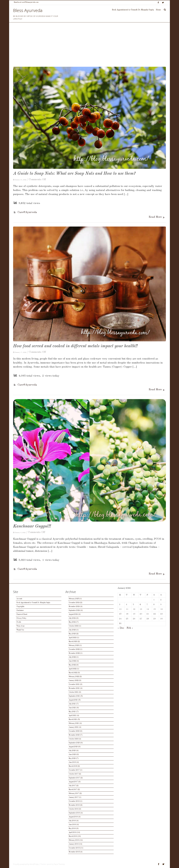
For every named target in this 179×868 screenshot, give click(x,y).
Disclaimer (20, 610)
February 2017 (74, 793)
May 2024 (72, 622)
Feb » (130, 628)
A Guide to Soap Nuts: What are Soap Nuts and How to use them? (74, 174)
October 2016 (74, 809)
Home (158, 10)
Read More (155, 217)
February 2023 (74, 645)
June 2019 (72, 762)
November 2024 (74, 607)
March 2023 (73, 642)
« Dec (121, 628)
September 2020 (74, 743)
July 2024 (72, 618)
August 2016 (73, 817)
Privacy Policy (21, 618)
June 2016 (72, 825)
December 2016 (74, 801)
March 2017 (73, 790)
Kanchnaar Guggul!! (32, 526)
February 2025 (74, 599)
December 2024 (74, 603)
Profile (19, 622)
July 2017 (72, 786)
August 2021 (73, 700)
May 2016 (72, 829)
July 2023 (72, 630)
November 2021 (74, 688)
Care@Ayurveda (27, 212)
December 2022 (74, 649)
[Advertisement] (89, 47)
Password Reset (22, 614)
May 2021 (72, 712)
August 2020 (73, 747)
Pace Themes (59, 864)
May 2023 (72, 634)
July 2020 (72, 751)
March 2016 (73, 836)
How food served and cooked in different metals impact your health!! (75, 346)
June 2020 (72, 755)
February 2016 (74, 840)
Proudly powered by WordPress (26, 864)
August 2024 (73, 614)
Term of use (20, 626)
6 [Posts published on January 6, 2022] (140, 605)
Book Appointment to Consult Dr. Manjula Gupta (133, 10)
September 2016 (74, 813)
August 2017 (73, 782)
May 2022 (72, 665)
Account (19, 599)
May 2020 (72, 758)
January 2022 (74, 681)
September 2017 (74, 778)
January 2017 (74, 797)
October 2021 (74, 692)
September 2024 (74, 610)
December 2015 (74, 848)
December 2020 (74, 731)
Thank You (20, 630)
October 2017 (74, 774)
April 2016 (73, 832)
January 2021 (74, 727)
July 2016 (72, 821)
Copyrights (20, 607)
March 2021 (73, 719)
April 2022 (73, 669)
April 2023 (73, 638)
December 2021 (74, 684)
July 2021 (72, 704)
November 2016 (74, 805)
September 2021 (74, 696)
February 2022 (74, 677)
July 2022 (72, 657)
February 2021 (74, 723)
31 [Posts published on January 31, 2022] (120, 624)
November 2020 (74, 735)
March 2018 (73, 766)
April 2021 (73, 716)
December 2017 (74, 770)
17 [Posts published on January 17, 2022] (120, 614)
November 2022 (74, 653)
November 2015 (74, 852)
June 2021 (72, 708)
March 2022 (73, 673)
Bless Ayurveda (28, 10)
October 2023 (74, 626)
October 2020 (74, 739)
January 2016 (74, 844)
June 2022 (72, 661)
